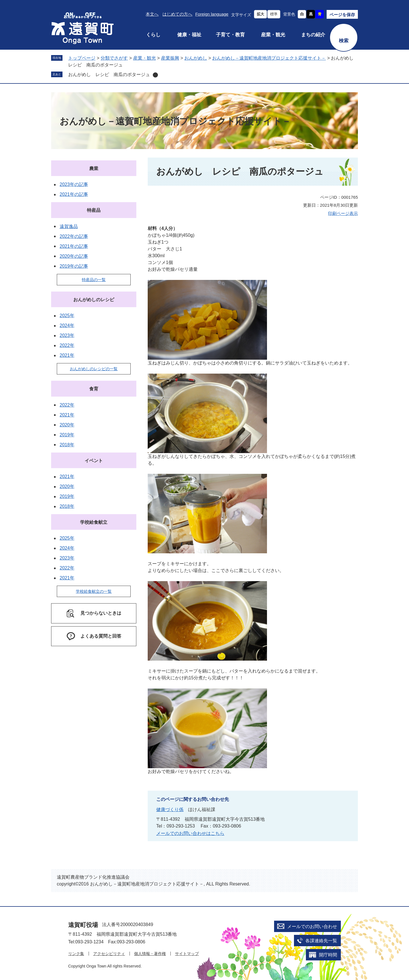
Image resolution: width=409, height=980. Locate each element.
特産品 (94, 210)
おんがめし (196, 58)
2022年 (67, 345)
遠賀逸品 (69, 226)
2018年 (67, 445)
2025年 (67, 316)
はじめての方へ (177, 14)
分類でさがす (114, 58)
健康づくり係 (170, 810)
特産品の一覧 (94, 280)
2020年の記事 (74, 256)
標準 (274, 14)
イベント (94, 461)
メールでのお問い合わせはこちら (190, 833)
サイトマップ (187, 954)
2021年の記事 (74, 194)
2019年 (67, 435)
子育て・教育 (230, 35)
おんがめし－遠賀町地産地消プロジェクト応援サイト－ (269, 58)
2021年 (67, 355)
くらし (153, 35)
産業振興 (170, 58)
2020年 (67, 425)
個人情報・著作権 (150, 954)
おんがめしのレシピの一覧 (94, 369)
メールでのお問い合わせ (312, 926)
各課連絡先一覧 (321, 941)
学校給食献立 (94, 522)
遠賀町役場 (83, 925)
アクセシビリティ (109, 954)
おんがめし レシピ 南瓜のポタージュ (109, 75)
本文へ (152, 14)
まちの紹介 (313, 35)
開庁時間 (328, 955)
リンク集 (76, 954)
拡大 (260, 14)
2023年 (67, 335)
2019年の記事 (74, 266)
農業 (94, 168)
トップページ (82, 58)
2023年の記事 (74, 184)
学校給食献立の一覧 (94, 591)
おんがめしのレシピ (94, 300)
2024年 (67, 325)
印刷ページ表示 (343, 213)
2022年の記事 (74, 236)
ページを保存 (342, 15)
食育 (94, 389)
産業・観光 (273, 35)
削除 (155, 75)
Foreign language (212, 14)
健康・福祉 (189, 35)
